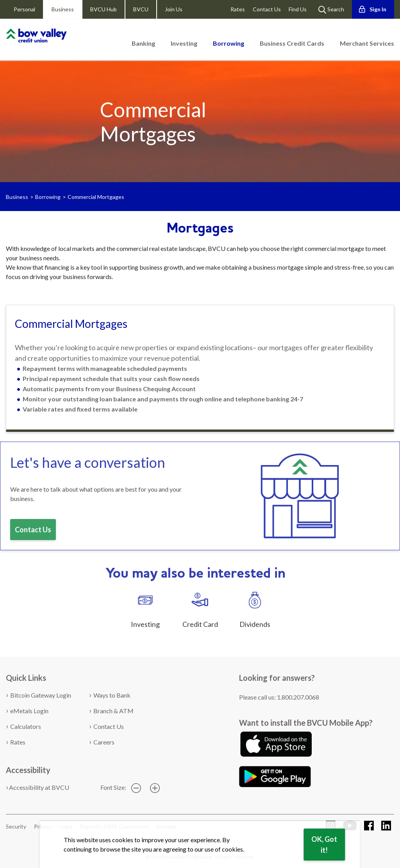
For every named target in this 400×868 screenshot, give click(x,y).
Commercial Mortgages (96, 197)
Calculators (26, 726)
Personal (24, 9)
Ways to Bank (112, 695)
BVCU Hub (104, 9)
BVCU (141, 9)
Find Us (298, 9)
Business (63, 9)
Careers (104, 742)
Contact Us (267, 9)
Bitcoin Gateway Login (41, 695)
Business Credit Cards (292, 43)
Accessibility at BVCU (39, 787)
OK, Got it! (324, 845)
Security (16, 826)
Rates (238, 9)
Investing (184, 43)
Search (331, 10)
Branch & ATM (113, 711)
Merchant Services (367, 43)
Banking (143, 43)
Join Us (174, 9)
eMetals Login (29, 711)
